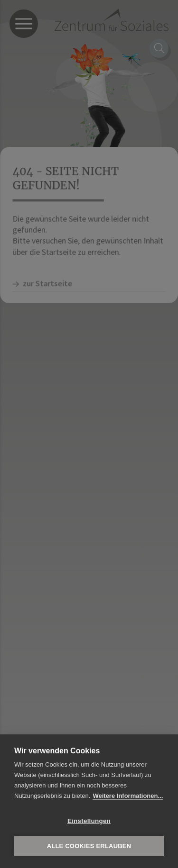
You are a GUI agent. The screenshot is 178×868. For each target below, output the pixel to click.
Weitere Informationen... (128, 796)
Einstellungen (89, 821)
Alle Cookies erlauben (89, 846)
